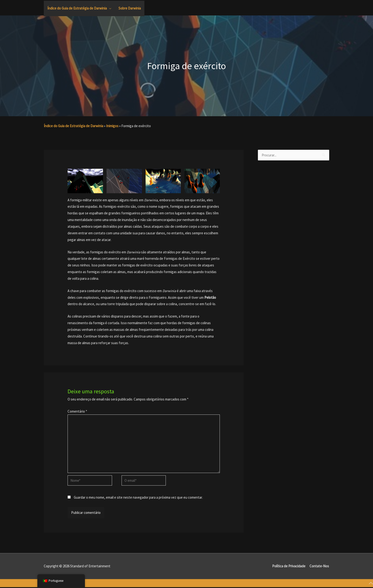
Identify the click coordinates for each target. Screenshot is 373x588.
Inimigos (112, 126)
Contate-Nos (319, 567)
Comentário (77, 411)
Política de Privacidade (289, 567)
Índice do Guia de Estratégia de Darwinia (74, 126)
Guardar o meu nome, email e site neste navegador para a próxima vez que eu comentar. (138, 498)
